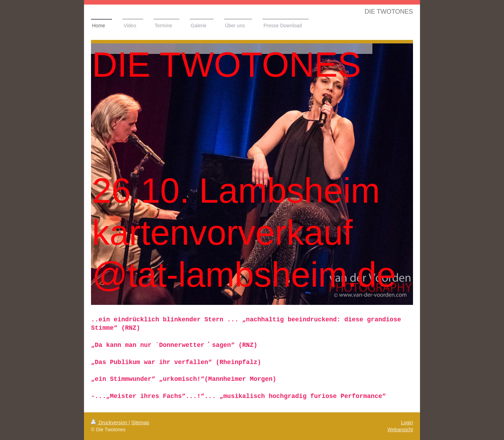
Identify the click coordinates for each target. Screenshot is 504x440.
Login (407, 422)
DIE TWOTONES (389, 12)
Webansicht (400, 429)
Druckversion (110, 422)
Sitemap (140, 422)
